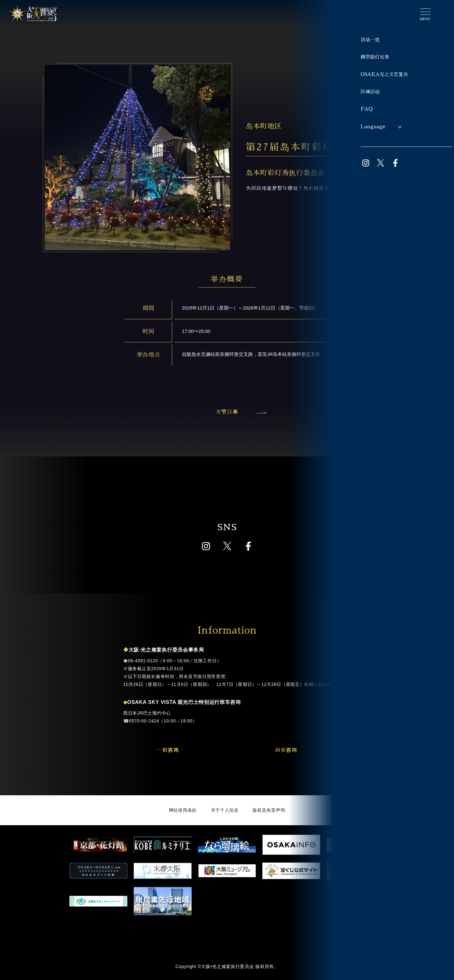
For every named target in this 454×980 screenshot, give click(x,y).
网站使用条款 (183, 810)
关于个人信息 (225, 810)
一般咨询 (168, 750)
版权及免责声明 (269, 810)
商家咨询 (286, 750)
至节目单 (240, 412)
